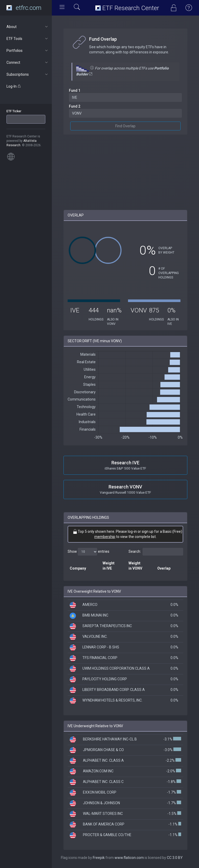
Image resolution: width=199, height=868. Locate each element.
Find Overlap (125, 126)
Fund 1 (75, 90)
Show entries (88, 552)
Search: (156, 552)
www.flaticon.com (129, 858)
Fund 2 (75, 106)
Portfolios (28, 51)
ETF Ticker (14, 111)
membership (105, 537)
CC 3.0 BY (175, 858)
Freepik (99, 858)
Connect (28, 62)
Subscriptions (28, 74)
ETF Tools (28, 39)
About (28, 27)
